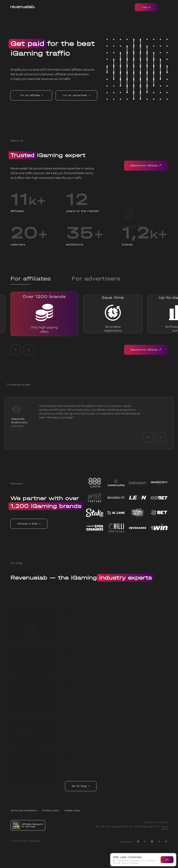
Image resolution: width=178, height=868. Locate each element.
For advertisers (96, 279)
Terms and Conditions (24, 829)
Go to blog (83, 804)
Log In (146, 7)
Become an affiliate (146, 166)
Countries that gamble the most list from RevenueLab (108, 708)
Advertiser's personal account (94, 674)
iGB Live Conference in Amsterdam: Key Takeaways (106, 744)
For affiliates (31, 279)
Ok (167, 860)
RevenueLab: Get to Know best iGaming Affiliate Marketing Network (106, 780)
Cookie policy (72, 829)
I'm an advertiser (76, 95)
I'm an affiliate (31, 95)
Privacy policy (51, 829)
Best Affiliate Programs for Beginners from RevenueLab (109, 636)
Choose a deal (34, 542)
